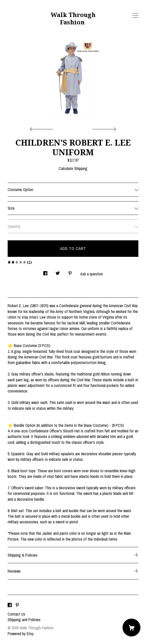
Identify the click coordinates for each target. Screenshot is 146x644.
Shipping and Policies (24, 620)
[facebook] (10, 605)
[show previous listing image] (43, 128)
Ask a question (92, 274)
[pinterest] (17, 605)
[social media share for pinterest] (70, 272)
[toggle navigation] (135, 15)
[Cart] (131, 627)
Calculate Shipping (73, 168)
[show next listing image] (103, 128)
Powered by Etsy (21, 634)
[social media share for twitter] (58, 272)
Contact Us (16, 614)
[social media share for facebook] (45, 272)
